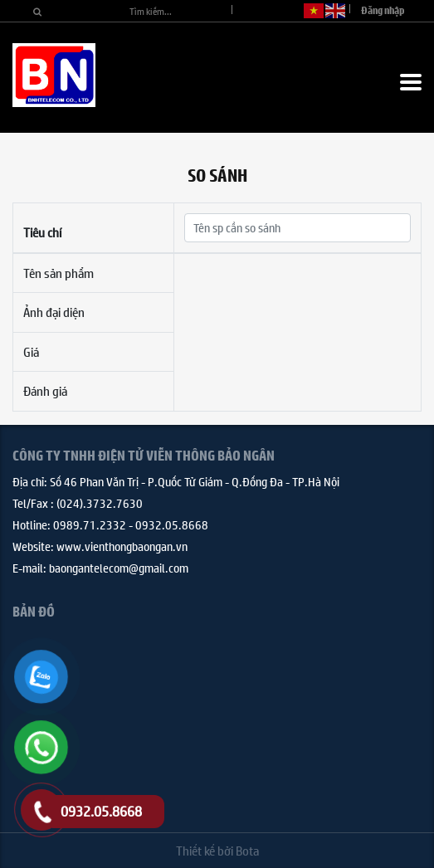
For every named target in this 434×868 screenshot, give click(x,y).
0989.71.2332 (90, 524)
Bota (247, 850)
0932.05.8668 (172, 524)
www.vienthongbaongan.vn (122, 546)
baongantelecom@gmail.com (119, 568)
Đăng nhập (383, 10)
